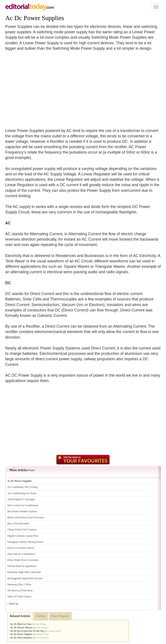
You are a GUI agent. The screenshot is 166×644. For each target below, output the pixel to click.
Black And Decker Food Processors (26, 517)
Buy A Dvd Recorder (18, 523)
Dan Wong (41, 624)
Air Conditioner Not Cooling (22, 487)
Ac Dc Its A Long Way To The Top (27, 631)
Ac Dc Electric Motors (21, 627)
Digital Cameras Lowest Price (23, 536)
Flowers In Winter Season (21, 548)
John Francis (42, 627)
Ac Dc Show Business (21, 638)
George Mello (54, 631)
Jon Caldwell (42, 638)
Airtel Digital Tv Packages (21, 499)
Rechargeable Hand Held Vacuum (25, 578)
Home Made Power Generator (23, 560)
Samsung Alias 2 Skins (19, 584)
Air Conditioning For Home (22, 493)
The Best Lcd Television (20, 590)
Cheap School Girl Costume (22, 530)
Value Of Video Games (19, 596)
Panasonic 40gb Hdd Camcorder (24, 572)
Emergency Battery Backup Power (25, 542)
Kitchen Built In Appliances (22, 566)
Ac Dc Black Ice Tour (21, 624)
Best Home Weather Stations (22, 511)
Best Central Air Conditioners (23, 505)
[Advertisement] (41, 87)
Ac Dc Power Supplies (35, 18)
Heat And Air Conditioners (21, 554)
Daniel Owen (43, 634)
